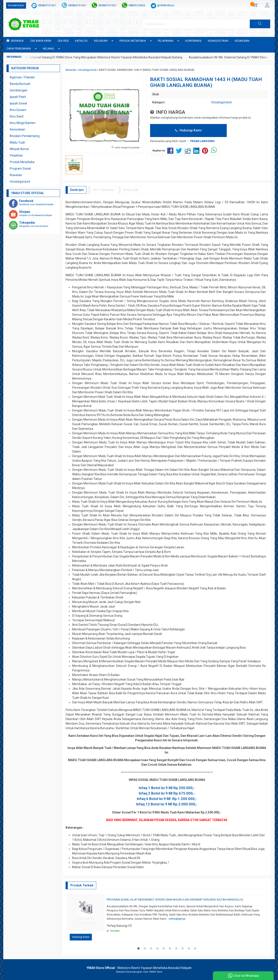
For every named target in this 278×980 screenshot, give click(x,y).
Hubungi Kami (188, 130)
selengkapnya (177, 919)
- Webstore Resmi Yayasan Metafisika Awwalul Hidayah (139, 968)
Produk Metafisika (22, 162)
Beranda (15, 41)
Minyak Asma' (19, 149)
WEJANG (48, 49)
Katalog (81, 41)
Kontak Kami (16, 5)
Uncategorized (221, 102)
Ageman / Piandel (22, 77)
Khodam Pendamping (25, 136)
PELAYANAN (166, 41)
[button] (260, 24)
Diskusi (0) (131, 190)
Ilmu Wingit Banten (23, 123)
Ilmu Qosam (18, 110)
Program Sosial (20, 169)
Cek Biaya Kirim (41, 41)
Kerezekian (17, 129)
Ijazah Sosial (18, 103)
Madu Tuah (17, 142)
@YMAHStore (166, 5)
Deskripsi (77, 190)
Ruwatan (16, 175)
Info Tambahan (103, 190)
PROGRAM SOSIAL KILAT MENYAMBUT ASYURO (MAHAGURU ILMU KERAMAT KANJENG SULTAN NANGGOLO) (175, 900)
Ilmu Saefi (17, 116)
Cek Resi (63, 41)
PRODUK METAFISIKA (133, 41)
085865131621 (47, 5)
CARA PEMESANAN (19, 49)
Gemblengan (19, 90)
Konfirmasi (193, 41)
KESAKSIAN (242, 41)
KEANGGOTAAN (218, 41)
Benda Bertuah (20, 84)
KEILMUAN (101, 41)
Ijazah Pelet (18, 97)
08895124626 (137, 5)
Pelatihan (16, 155)
